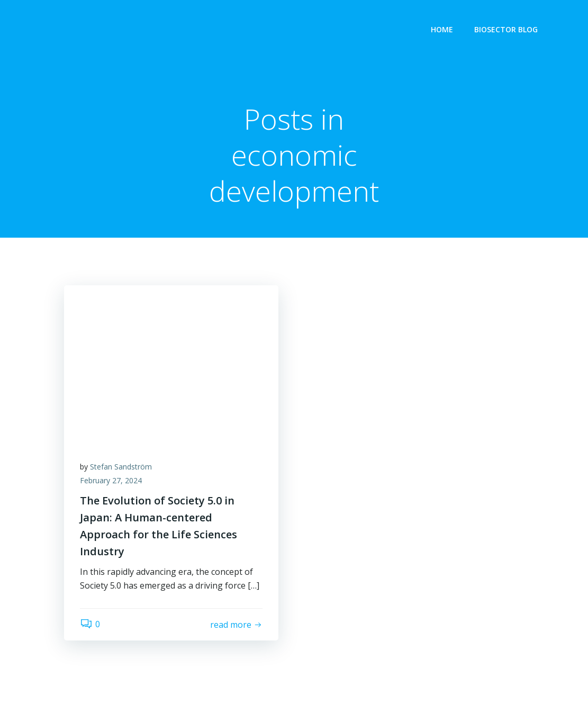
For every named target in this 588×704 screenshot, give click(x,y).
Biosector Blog (506, 29)
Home (442, 29)
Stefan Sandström (121, 467)
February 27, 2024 (111, 480)
